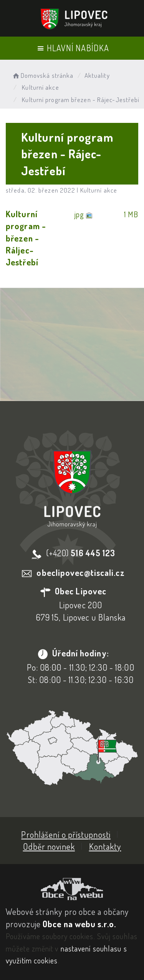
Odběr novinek (49, 846)
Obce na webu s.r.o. (79, 924)
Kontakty (105, 846)
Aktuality (97, 75)
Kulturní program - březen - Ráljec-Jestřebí (26, 238)
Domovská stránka (42, 75)
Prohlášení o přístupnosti (66, 834)
